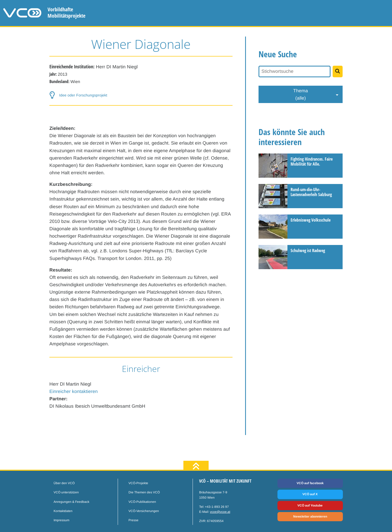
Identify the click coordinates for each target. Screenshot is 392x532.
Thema (301, 95)
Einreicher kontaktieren (74, 391)
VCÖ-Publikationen (142, 502)
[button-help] (141, 95)
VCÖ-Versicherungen (144, 511)
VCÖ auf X (310, 494)
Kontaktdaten (63, 511)
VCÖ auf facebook (310, 483)
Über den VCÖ (64, 483)
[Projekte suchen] (338, 71)
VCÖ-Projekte (138, 483)
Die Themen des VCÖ (144, 492)
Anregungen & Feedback (71, 502)
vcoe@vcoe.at (220, 512)
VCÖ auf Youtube (310, 505)
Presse (133, 520)
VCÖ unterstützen (66, 492)
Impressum (61, 520)
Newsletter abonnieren (310, 516)
